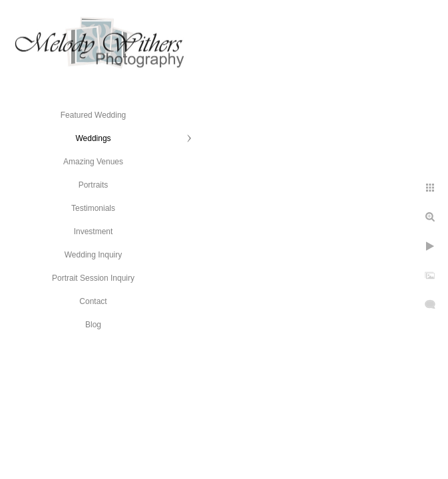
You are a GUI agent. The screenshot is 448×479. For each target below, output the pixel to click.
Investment (94, 232)
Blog (93, 325)
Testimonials (93, 208)
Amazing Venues (93, 162)
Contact (93, 301)
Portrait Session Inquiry (93, 278)
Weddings (93, 138)
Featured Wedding (94, 115)
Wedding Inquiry (94, 255)
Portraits (94, 185)
